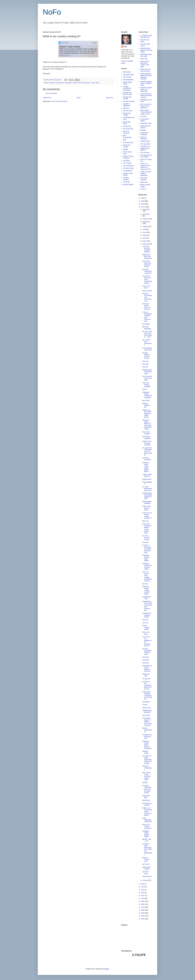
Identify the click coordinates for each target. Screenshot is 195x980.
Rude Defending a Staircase (147, 820)
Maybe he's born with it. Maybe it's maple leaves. (147, 414)
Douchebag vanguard (146, 438)
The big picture (145, 144)
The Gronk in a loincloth (147, 804)
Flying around (147, 479)
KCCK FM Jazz (128, 129)
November (146, 214)
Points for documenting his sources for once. (147, 297)
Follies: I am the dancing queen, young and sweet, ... (147, 812)
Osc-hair (145, 367)
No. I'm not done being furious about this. (146, 106)
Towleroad (126, 182)
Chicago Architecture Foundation (127, 88)
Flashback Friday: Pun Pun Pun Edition (147, 566)
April (144, 238)
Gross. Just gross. (146, 633)
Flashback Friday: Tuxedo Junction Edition (146, 590)
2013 (143, 890)
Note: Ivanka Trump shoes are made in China (146, 112)
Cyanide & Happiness (127, 105)
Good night (146, 324)
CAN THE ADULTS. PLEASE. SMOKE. (146, 249)
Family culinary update (146, 627)
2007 (143, 907)
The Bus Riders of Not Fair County (146, 356)
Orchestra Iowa (128, 143)
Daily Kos (126, 108)
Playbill (125, 149)
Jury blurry (146, 660)
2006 (143, 910)
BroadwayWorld (128, 80)
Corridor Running (129, 101)
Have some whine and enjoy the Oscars (147, 264)
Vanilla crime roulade (146, 868)
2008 (143, 904)
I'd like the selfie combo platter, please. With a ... (146, 467)
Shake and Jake (146, 675)
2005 (143, 913)
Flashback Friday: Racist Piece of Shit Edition (147, 745)
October (146, 219)
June (144, 232)
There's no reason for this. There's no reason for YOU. (146, 166)
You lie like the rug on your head (147, 378)
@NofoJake (127, 72)
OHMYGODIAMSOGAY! (147, 711)
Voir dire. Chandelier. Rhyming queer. (147, 651)
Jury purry (146, 657)
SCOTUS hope (145, 873)
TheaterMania (128, 171)
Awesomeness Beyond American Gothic (146, 50)
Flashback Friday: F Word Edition (146, 558)
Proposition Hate (146, 123)
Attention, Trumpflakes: (147, 768)
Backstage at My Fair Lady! (146, 55)
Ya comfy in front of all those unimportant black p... (147, 280)
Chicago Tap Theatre (127, 98)
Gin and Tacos (128, 111)
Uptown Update (128, 185)
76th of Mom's (147, 877)
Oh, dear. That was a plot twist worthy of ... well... (147, 334)
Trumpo (145, 705)
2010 (143, 898)
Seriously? (87, 83)
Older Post (110, 98)
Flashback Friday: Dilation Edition (146, 834)
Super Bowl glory (146, 797)
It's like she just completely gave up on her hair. (147, 685)
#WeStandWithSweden (147, 503)
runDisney (126, 161)
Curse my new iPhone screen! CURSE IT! (147, 516)
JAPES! (145, 783)
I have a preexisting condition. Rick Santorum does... (147, 317)
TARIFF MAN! (145, 141)
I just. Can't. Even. (146, 287)
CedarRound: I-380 (147, 598)
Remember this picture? (146, 127)
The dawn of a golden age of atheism (145, 148)
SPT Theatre (127, 163)
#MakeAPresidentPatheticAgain (147, 372)
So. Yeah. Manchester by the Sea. (147, 489)
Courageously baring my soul (147, 737)
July (144, 229)
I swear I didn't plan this (147, 475)
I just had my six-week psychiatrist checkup (146, 96)
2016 (143, 884)
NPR (125, 140)
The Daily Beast (128, 166)
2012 (143, 893)
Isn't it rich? (146, 864)
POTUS (81, 83)
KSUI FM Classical (126, 132)
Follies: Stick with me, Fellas (146, 508)
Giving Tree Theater (127, 114)
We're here (144, 182)
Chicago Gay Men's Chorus (128, 94)
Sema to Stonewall (144, 138)
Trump (93, 83)
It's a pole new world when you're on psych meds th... (147, 451)
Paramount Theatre (127, 146)
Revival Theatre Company (128, 157)
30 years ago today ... (145, 41)
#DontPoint (146, 800)
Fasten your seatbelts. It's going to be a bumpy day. (147, 695)
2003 (143, 919)
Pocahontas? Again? (145, 120)
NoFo (52, 12)
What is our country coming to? (147, 826)
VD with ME (146, 679)
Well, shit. (146, 521)
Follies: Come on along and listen (147, 443)
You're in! (144, 189)
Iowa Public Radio (127, 123)
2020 (143, 198)
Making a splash (145, 752)
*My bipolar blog (128, 75)
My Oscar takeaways (147, 328)
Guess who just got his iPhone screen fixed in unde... (147, 528)
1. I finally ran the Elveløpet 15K (146, 36)
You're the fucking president (146, 385)
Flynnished (146, 702)
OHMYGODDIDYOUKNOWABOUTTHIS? (147, 496)
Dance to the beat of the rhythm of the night (145, 64)
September (146, 222)
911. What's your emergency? (147, 343)
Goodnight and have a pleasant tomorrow (147, 668)
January (146, 880)
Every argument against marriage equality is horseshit (146, 76)
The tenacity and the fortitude (146, 156)
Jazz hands (146, 715)
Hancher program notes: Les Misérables (146, 89)
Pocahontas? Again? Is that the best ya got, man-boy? (147, 722)
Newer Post (47, 98)
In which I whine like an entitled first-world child (147, 549)
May (144, 235)
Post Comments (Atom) (60, 101)
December (146, 209)
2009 (143, 901)
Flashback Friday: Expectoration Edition (147, 395)
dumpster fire (60, 83)
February (146, 244)
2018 (143, 204)
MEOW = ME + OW (147, 840)
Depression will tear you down (146, 70)
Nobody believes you (146, 405)
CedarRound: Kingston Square (147, 615)
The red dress (145, 153)
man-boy (75, 83)
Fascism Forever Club (146, 860)
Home (79, 98)
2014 (143, 887)
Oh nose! (144, 116)
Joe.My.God (127, 126)
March (145, 241)
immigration (68, 83)
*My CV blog (127, 77)
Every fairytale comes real (147, 349)
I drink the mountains (147, 459)
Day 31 (145, 389)
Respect (143, 130)
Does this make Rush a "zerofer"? (147, 271)
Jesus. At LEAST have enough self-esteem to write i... (147, 576)
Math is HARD (147, 291)
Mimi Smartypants (127, 136)
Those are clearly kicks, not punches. (146, 306)
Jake (125, 47)
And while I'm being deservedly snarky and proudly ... (147, 760)
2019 (143, 201)
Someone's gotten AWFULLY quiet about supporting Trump (147, 425)
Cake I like (144, 59)
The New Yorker (128, 168)
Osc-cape (145, 364)
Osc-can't (145, 361)
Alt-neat (145, 584)
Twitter (97, 83)
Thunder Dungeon (126, 178)
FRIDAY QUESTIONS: (147, 730)
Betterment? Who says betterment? (147, 257)
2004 (143, 916)
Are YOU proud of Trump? (146, 538)
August (145, 226)
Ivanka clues (146, 708)
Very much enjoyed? (144, 179)
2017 (143, 207)
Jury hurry (146, 663)
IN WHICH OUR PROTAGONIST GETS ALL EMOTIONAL (147, 849)
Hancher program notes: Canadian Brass (146, 83)
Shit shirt (145, 620)
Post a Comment (51, 93)
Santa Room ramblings (145, 134)
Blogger (106, 969)
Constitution (52, 83)
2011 (143, 895)
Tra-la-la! (145, 542)
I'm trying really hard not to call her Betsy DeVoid (147, 789)
